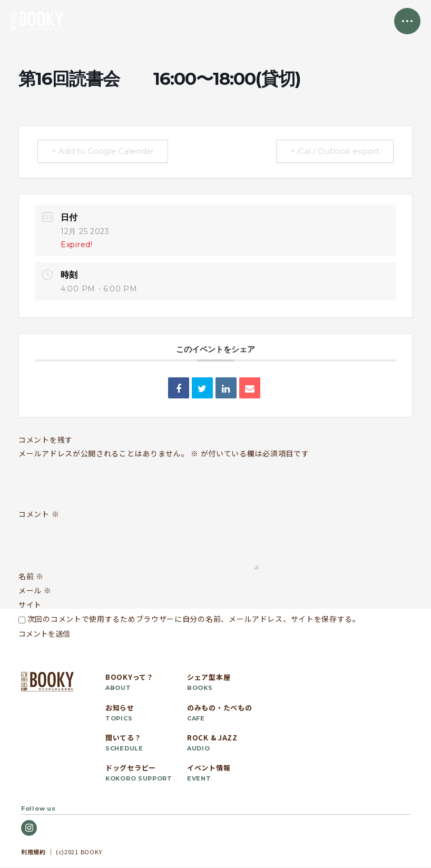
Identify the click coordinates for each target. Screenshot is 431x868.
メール (35, 591)
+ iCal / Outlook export (334, 152)
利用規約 (33, 852)
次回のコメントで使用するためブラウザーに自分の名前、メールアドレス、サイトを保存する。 (194, 619)
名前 (31, 577)
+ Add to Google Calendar (104, 152)
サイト (30, 605)
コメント (39, 514)
